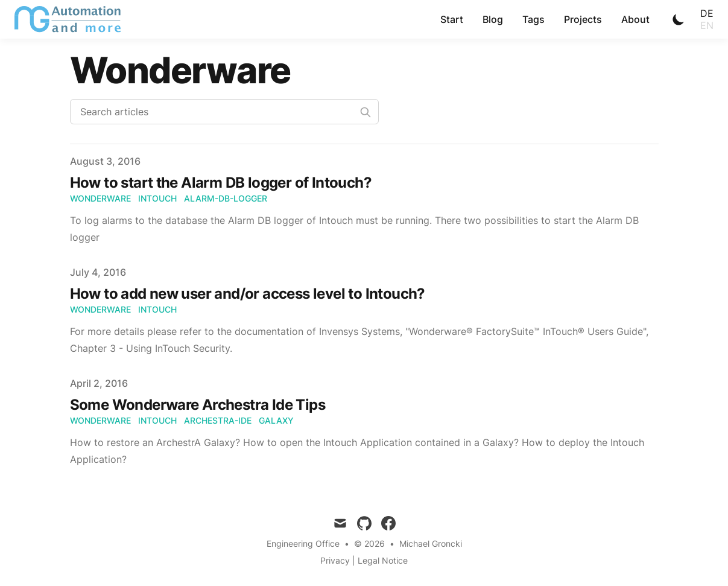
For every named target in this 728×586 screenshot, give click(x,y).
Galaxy (276, 420)
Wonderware (100, 198)
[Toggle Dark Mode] (679, 19)
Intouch (157, 198)
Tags (533, 19)
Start (452, 19)
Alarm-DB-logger (226, 198)
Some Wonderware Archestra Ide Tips (198, 405)
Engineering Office (303, 543)
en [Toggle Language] (707, 25)
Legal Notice (383, 560)
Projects (583, 19)
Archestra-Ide (218, 420)
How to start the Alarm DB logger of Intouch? (221, 183)
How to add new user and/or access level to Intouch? (248, 294)
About (635, 19)
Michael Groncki (431, 543)
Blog (493, 19)
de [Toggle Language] (707, 13)
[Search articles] (224, 112)
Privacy (335, 560)
